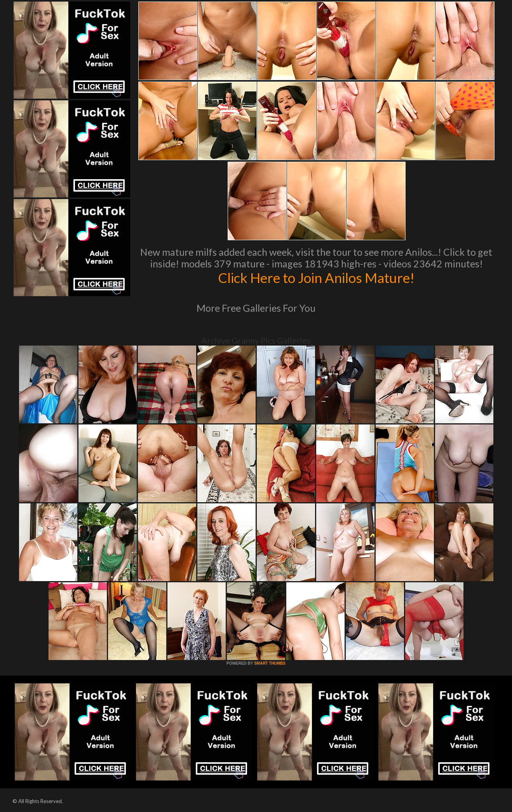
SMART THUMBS (270, 663)
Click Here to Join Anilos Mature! (316, 278)
